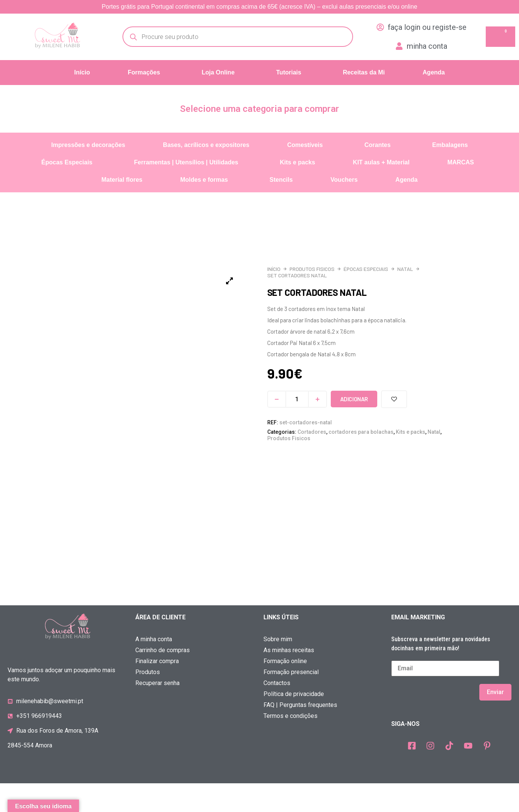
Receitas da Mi (364, 72)
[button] (146, 73)
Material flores (122, 180)
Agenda (434, 72)
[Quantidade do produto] (297, 399)
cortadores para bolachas (361, 432)
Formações (144, 72)
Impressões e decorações (88, 145)
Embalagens (450, 145)
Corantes (377, 145)
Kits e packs (297, 162)
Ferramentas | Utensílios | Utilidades (186, 162)
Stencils (281, 180)
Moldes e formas (204, 180)
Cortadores (312, 432)
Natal (405, 269)
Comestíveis (305, 145)
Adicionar (354, 399)
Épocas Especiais (67, 162)
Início (82, 72)
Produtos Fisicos (312, 269)
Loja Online (218, 72)
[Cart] (500, 37)
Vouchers (344, 180)
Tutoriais (289, 72)
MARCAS (460, 162)
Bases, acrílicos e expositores (206, 145)
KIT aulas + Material (381, 162)
